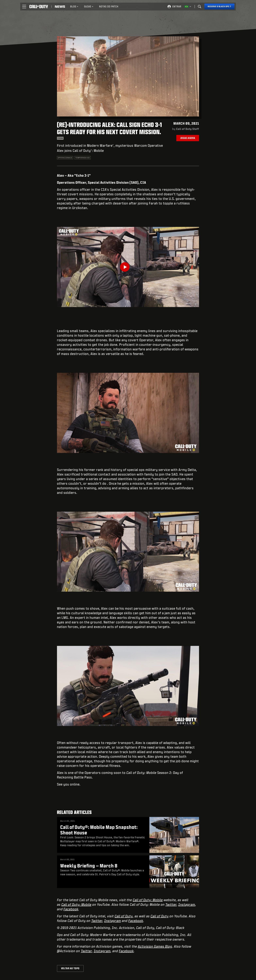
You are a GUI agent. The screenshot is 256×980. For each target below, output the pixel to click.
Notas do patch (109, 6)
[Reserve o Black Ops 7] (219, 7)
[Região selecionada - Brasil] (188, 7)
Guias (89, 6)
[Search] (200, 7)
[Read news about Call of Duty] (60, 7)
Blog (74, 6)
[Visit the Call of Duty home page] (39, 7)
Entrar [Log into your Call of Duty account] (177, 6)
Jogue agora (188, 138)
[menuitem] (74, 7)
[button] (24, 7)
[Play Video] (128, 267)
